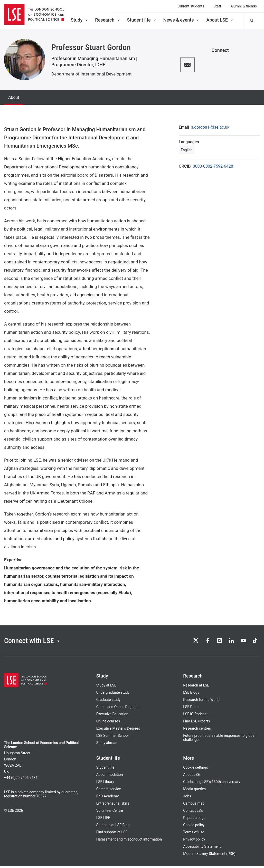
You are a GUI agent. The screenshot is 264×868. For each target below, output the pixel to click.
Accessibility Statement (202, 848)
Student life (142, 20)
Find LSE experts (196, 723)
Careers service (109, 791)
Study (80, 20)
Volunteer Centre (110, 813)
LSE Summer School (112, 738)
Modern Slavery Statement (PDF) (209, 856)
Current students (191, 6)
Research (108, 20)
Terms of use (194, 834)
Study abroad (107, 745)
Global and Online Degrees (117, 709)
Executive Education (112, 716)
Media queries (194, 791)
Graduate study (108, 702)
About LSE (220, 20)
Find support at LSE (112, 834)
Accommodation (110, 777)
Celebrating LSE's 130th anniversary (212, 784)
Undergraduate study (113, 694)
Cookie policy (194, 827)
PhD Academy (108, 798)
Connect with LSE (36, 642)
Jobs (187, 798)
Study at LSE (106, 687)
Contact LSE (193, 813)
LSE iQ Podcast (195, 716)
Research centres (197, 730)
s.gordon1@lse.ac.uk (210, 127)
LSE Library (105, 784)
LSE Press (191, 709)
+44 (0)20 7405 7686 (21, 780)
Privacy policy (194, 841)
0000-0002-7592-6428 (213, 166)
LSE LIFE (103, 820)
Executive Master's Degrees (118, 730)
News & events (182, 20)
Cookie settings (196, 769)
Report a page (194, 820)
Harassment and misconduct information (129, 841)
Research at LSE (196, 687)
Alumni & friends (244, 6)
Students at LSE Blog (113, 827)
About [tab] (14, 97)
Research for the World (201, 702)
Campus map (194, 805)
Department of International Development (91, 74)
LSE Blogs (191, 694)
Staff (217, 6)
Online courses (108, 723)
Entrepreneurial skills (113, 805)
